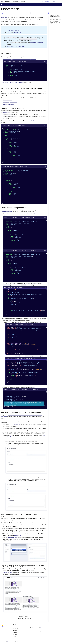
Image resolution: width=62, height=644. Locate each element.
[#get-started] (55, 13)
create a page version (15, 525)
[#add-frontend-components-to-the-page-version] (55, 24)
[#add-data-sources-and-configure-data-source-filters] (55, 22)
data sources (7, 112)
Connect (15, 634)
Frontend (15, 631)
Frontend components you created (23, 517)
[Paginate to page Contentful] (36, 618)
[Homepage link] (2, 2)
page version (38, 517)
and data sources (25, 415)
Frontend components (7, 212)
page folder (4, 417)
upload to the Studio (29, 121)
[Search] (55, 2)
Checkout (15, 632)
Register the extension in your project (16, 46)
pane (12, 538)
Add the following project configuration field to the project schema (20, 59)
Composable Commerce (16, 628)
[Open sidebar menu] (2, 5)
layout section (18, 535)
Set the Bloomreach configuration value (13, 82)
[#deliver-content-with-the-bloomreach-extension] (55, 16)
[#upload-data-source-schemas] (55, 18)
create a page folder (15, 425)
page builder (24, 532)
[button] (15, 2)
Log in (47, 2)
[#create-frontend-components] (55, 20)
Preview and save (8, 573)
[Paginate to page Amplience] (12, 618)
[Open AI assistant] (43, 2)
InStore (15, 636)
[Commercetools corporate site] (6, 626)
